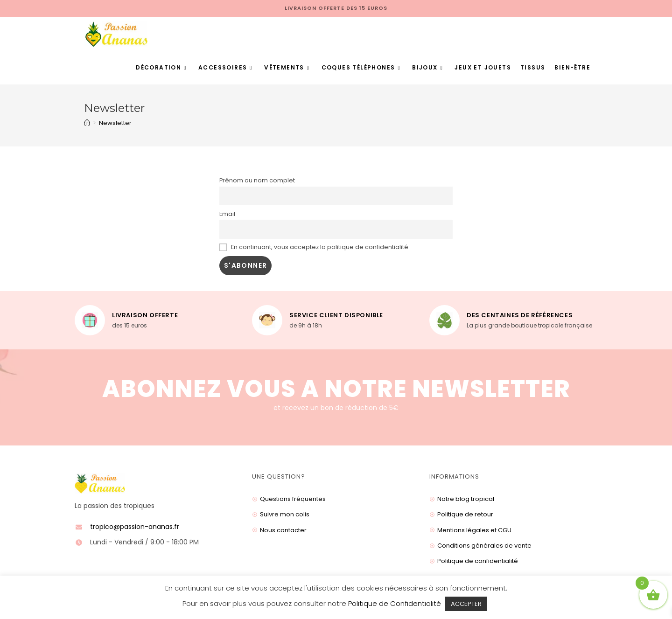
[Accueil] (87, 123)
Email (227, 214)
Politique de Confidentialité (395, 603)
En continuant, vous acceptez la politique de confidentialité (314, 247)
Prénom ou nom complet (257, 180)
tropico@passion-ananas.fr (135, 527)
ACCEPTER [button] (466, 604)
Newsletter (115, 123)
